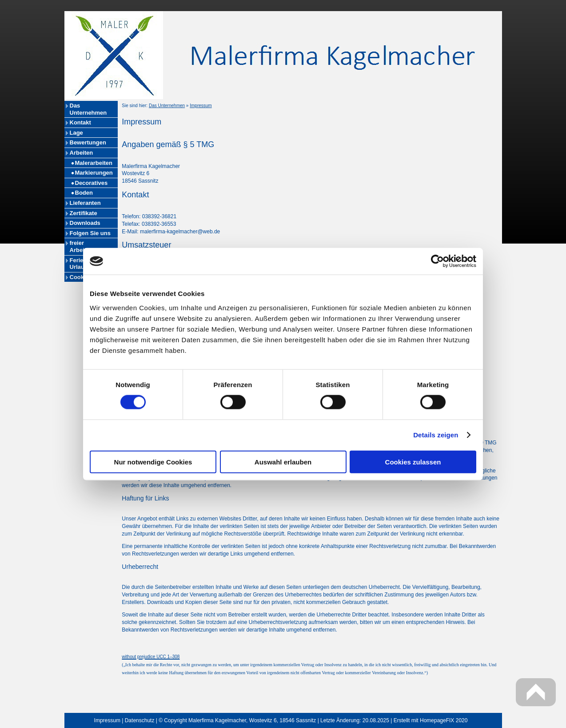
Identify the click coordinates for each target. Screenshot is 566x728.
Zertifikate (84, 213)
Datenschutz (140, 720)
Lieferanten (85, 203)
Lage (76, 133)
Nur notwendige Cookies (153, 462)
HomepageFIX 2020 (444, 720)
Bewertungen (88, 142)
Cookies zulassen (413, 462)
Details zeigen (436, 435)
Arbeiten (82, 153)
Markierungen (94, 173)
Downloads (85, 223)
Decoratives (92, 183)
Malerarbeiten (94, 163)
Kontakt (80, 122)
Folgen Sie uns (90, 233)
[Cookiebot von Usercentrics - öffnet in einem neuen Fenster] (437, 261)
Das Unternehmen (88, 109)
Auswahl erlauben (283, 462)
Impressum (201, 106)
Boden (84, 193)
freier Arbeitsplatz (86, 246)
